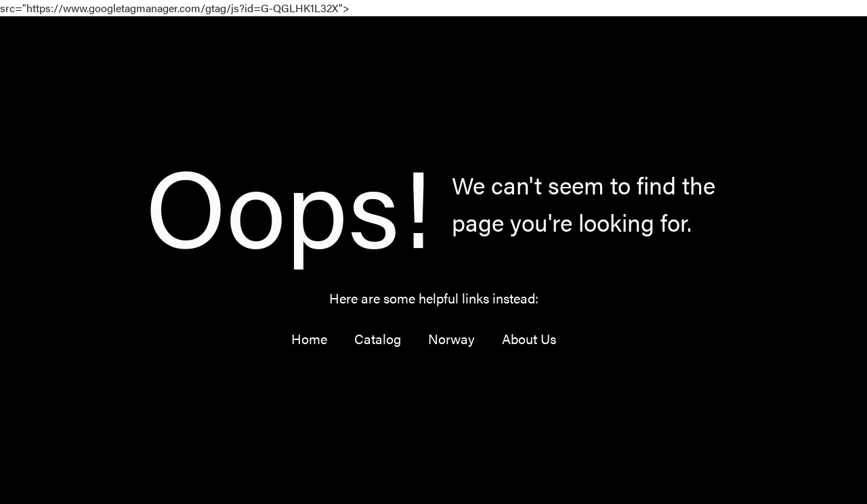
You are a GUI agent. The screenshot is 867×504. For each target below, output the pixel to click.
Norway (451, 338)
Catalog (378, 338)
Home (309, 338)
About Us (529, 338)
